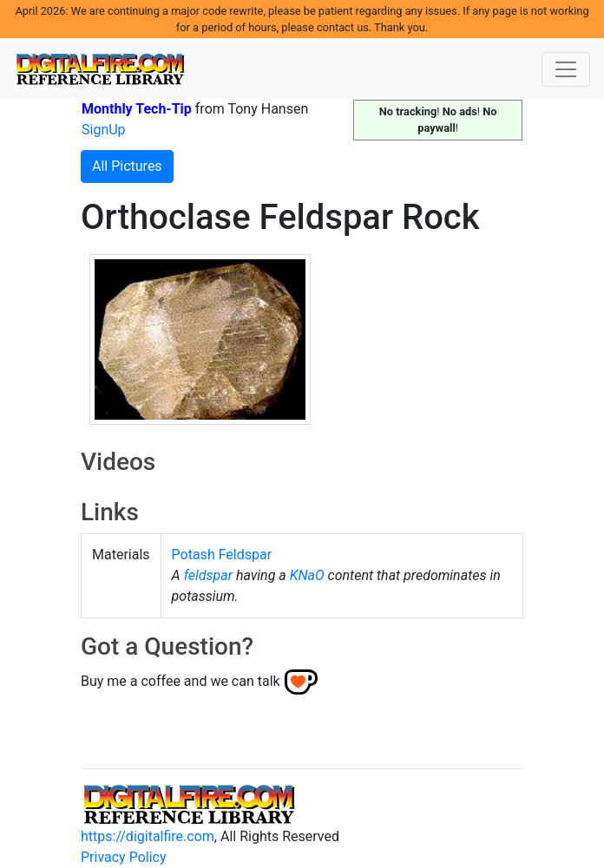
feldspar (208, 575)
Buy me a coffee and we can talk (181, 681)
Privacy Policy (124, 857)
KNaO (307, 575)
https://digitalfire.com (148, 836)
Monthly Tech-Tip (137, 109)
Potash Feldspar (222, 555)
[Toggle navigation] (566, 69)
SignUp (104, 130)
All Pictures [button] (127, 166)
